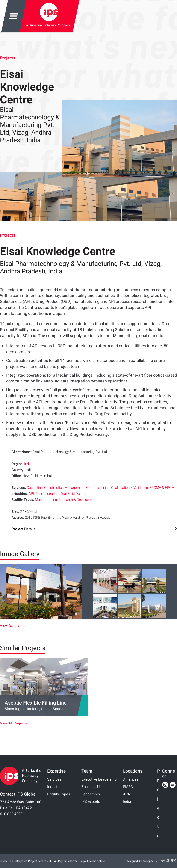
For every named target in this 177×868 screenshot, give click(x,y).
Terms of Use (97, 861)
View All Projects (13, 723)
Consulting (35, 488)
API (31, 494)
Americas (131, 779)
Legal (83, 861)
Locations (133, 771)
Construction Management (64, 488)
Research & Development (78, 500)
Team (87, 771)
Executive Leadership (99, 779)
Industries (55, 787)
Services (54, 779)
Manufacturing (46, 500)
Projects (8, 58)
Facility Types (59, 794)
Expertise (56, 771)
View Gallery (10, 626)
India (28, 464)
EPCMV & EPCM (162, 488)
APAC (128, 794)
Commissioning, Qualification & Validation (117, 488)
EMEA (128, 787)
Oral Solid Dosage (74, 494)
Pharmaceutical (47, 494)
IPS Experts (91, 802)
